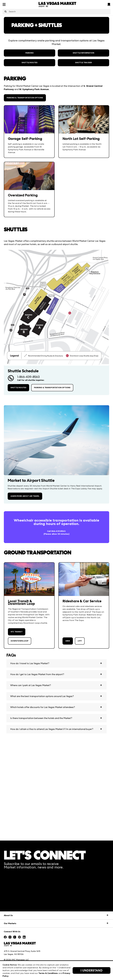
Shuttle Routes (30, 63)
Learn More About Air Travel (25, 496)
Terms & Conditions (48, 973)
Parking (30, 53)
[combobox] (56, 12)
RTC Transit (17, 632)
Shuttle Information (83, 53)
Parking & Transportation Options (25, 98)
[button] (56, 663)
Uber (68, 641)
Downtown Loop (20, 641)
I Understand (92, 970)
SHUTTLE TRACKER (83, 63)
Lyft (80, 641)
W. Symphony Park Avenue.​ (34, 89)
